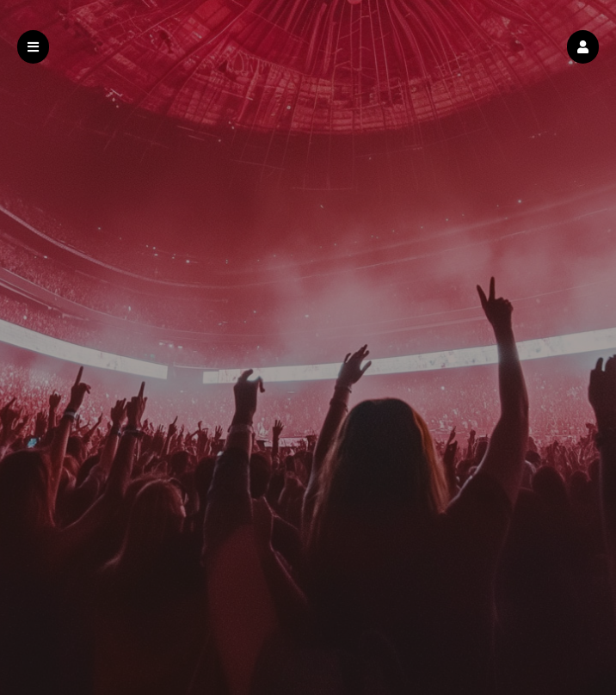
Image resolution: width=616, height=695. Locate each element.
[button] (583, 47)
